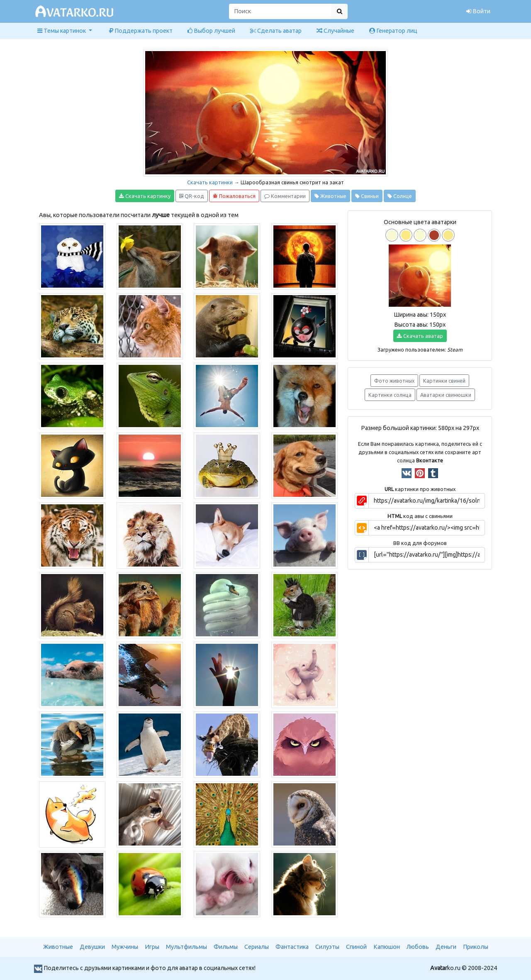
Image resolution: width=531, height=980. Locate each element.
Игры (152, 947)
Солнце (400, 196)
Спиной (356, 947)
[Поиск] (280, 11)
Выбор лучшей (211, 31)
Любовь (418, 947)
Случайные (335, 31)
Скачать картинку (145, 196)
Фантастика (292, 947)
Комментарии (285, 196)
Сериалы (257, 947)
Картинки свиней (444, 381)
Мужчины (125, 947)
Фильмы (226, 947)
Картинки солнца (390, 395)
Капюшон (387, 947)
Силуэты (327, 947)
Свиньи (367, 196)
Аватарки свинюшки (446, 395)
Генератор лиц (393, 31)
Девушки (92, 947)
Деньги (446, 947)
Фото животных (394, 381)
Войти (478, 11)
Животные (330, 196)
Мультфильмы (186, 947)
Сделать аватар (276, 31)
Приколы (476, 947)
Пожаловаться (234, 196)
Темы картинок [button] (62, 31)
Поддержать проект (141, 31)
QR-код (192, 196)
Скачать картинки (210, 182)
